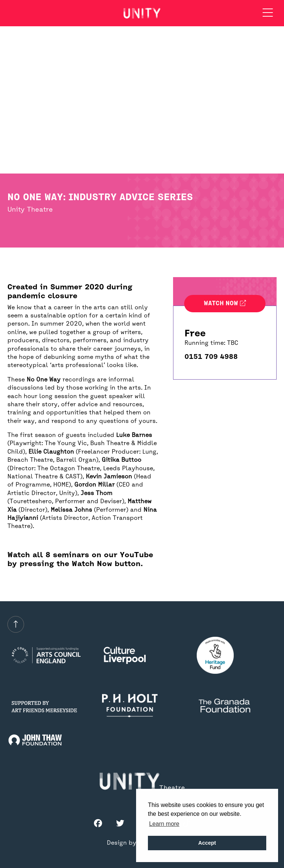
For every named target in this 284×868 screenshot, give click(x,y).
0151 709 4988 (211, 357)
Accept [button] (207, 843)
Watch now (225, 304)
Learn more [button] (164, 824)
